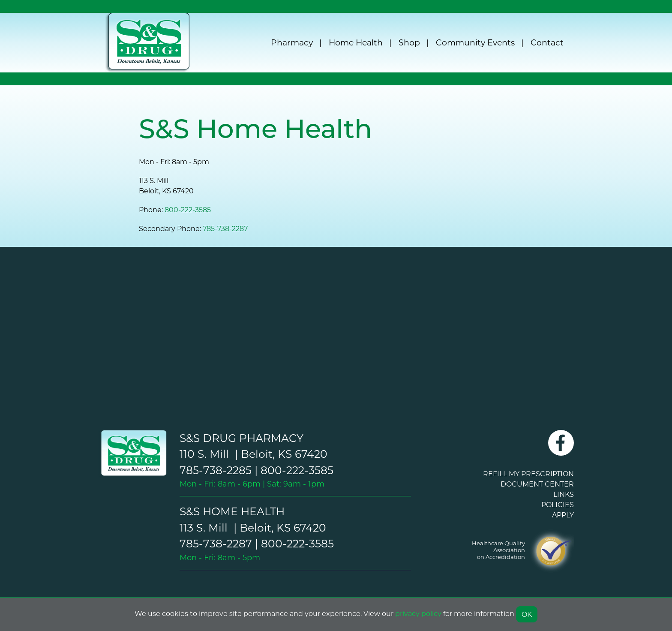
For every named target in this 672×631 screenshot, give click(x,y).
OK (527, 614)
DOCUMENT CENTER (537, 484)
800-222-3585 (188, 209)
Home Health (356, 42)
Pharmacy (292, 42)
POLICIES (558, 504)
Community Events (475, 42)
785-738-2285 (216, 470)
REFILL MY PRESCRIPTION (528, 473)
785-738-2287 (225, 228)
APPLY (563, 515)
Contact (547, 42)
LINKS (564, 494)
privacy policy (418, 613)
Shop (409, 42)
